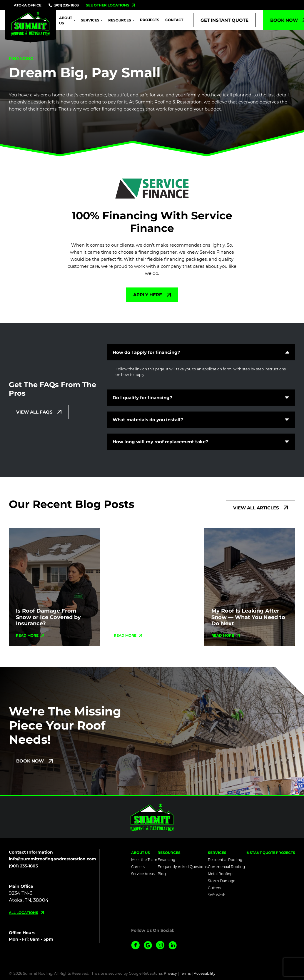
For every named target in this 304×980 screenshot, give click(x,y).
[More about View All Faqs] (39, 412)
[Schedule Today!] (34, 761)
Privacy (170, 973)
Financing (166, 860)
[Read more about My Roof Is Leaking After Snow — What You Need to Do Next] (226, 636)
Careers (138, 867)
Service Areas (143, 874)
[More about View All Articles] (260, 508)
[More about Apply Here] (152, 295)
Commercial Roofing (226, 867)
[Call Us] (224, 20)
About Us (66, 20)
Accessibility (205, 973)
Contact (174, 20)
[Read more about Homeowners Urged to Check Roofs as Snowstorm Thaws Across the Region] (128, 636)
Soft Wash (217, 895)
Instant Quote (260, 853)
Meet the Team (144, 860)
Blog (162, 874)
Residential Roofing (225, 860)
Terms (185, 973)
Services (90, 20)
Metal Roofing (220, 874)
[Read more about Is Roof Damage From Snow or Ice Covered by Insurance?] (30, 636)
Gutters (214, 888)
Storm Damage (222, 881)
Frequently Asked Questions (183, 867)
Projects (150, 20)
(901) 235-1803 (64, 5)
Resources (120, 20)
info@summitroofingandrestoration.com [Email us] (52, 859)
